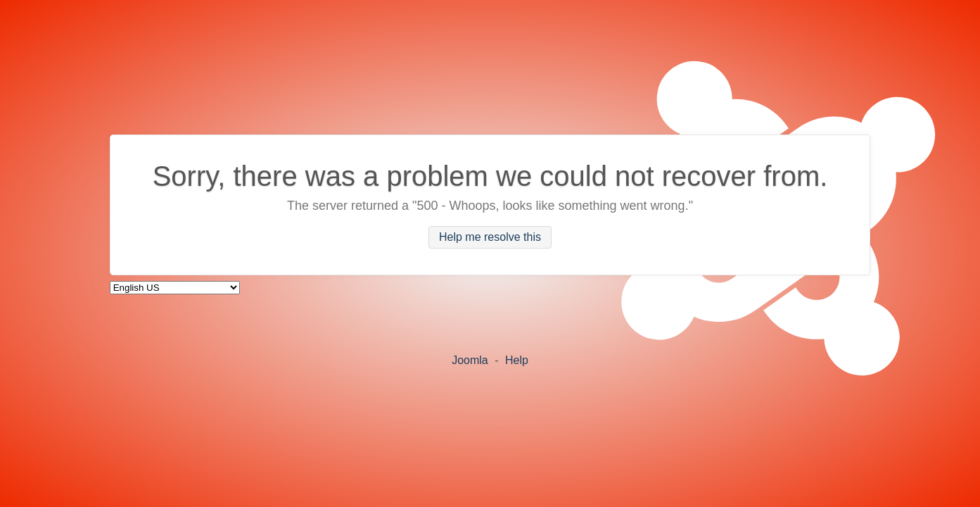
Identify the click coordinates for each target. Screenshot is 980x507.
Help (517, 360)
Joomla (470, 360)
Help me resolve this (490, 238)
